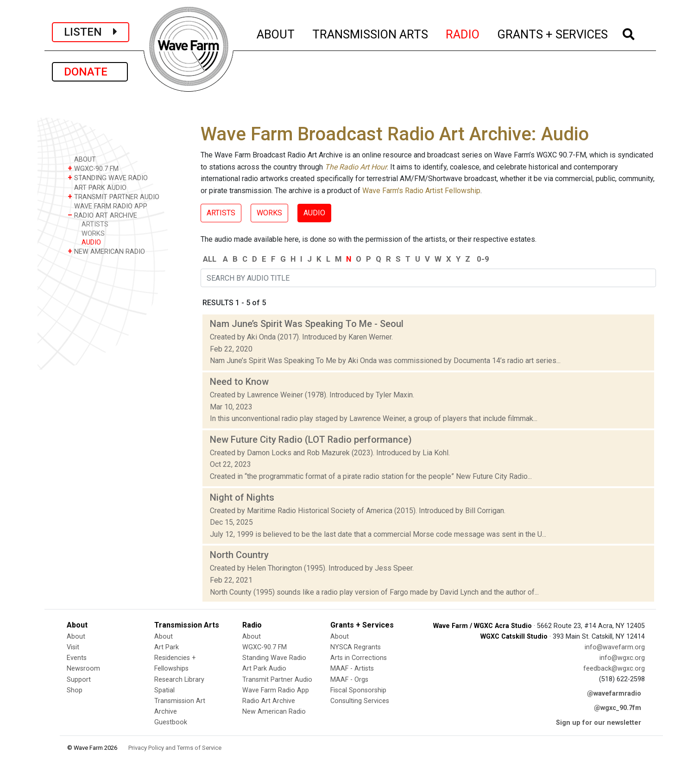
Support (79, 680)
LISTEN (91, 32)
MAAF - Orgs (349, 680)
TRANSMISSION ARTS (371, 33)
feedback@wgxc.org (614, 669)
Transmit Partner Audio (277, 680)
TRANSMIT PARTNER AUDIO (114, 197)
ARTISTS (95, 224)
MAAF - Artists (352, 669)
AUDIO (91, 242)
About (76, 637)
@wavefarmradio (614, 694)
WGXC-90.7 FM (93, 168)
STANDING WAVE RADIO (108, 178)
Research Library (179, 680)
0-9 (483, 259)
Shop (75, 690)
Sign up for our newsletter (599, 723)
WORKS (93, 234)
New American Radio (274, 712)
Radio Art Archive (269, 701)
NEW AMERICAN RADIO (106, 251)
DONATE (90, 72)
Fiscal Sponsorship (358, 690)
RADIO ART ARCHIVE (102, 215)
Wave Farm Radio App (276, 690)
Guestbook (171, 722)
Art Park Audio (264, 669)
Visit (73, 647)
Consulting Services (360, 701)
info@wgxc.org (622, 658)
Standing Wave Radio (274, 658)
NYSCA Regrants (356, 647)
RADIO (463, 33)
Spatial (164, 690)
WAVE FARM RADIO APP (107, 206)
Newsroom (83, 669)
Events (77, 658)
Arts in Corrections (359, 658)
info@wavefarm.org (615, 647)
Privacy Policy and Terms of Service (175, 748)
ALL (210, 259)
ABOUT (276, 33)
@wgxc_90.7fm (618, 708)
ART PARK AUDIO (97, 187)
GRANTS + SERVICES (553, 33)
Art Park (167, 647)
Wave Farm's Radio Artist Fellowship (421, 191)
